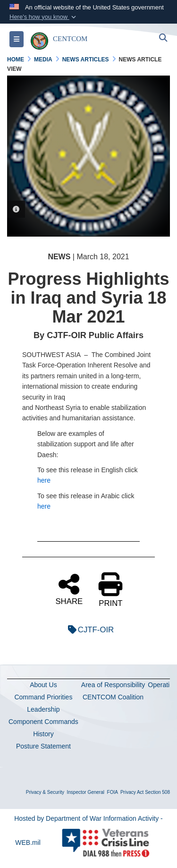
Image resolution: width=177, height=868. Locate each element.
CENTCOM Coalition (113, 697)
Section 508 (157, 792)
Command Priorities (43, 697)
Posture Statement (43, 746)
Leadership (43, 709)
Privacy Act (132, 792)
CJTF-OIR (88, 630)
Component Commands (43, 722)
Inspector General (86, 792)
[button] (44, 17)
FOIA (113, 792)
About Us (43, 685)
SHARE (69, 589)
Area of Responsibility (113, 685)
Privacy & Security (45, 792)
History (43, 734)
